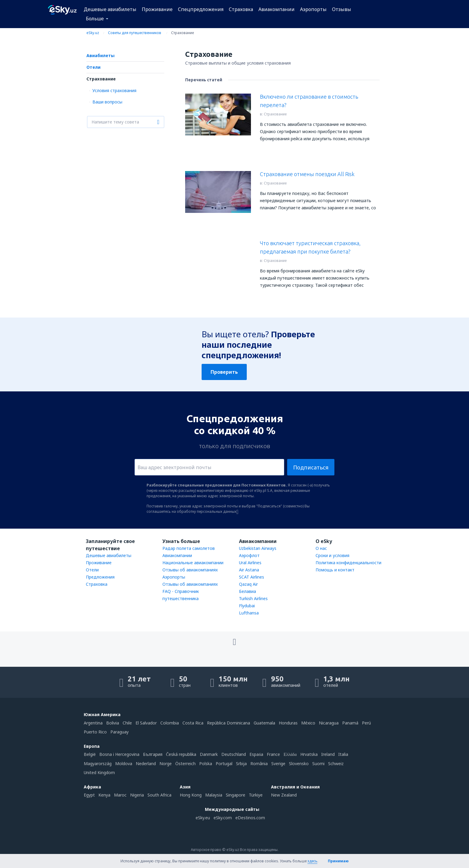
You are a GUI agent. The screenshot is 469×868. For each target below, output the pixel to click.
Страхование (101, 79)
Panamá (350, 723)
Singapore (236, 795)
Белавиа (248, 591)
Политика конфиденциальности (348, 563)
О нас (321, 548)
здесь (312, 861)
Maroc (120, 795)
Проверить (224, 372)
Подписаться (311, 467)
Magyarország (98, 763)
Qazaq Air (248, 584)
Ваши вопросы (107, 102)
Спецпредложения (201, 9)
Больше (95, 19)
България (153, 754)
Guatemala (264, 723)
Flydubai (247, 606)
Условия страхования (114, 90)
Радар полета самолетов (189, 548)
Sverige (278, 763)
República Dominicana (229, 723)
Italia (343, 754)
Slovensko (299, 763)
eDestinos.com (250, 818)
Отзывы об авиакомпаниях (190, 570)
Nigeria (137, 795)
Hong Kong (191, 795)
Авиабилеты (100, 55)
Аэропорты (313, 9)
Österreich (185, 763)
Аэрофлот (249, 555)
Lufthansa (249, 613)
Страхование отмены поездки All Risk (307, 174)
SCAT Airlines (252, 577)
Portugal (224, 763)
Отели (93, 67)
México (308, 723)
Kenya (104, 795)
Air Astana (249, 570)
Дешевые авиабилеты (110, 9)
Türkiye (256, 795)
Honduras (288, 723)
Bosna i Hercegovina (119, 754)
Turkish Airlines (253, 598)
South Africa (159, 795)
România (259, 763)
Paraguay (119, 732)
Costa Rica (193, 723)
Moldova (124, 763)
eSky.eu (203, 818)
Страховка (241, 9)
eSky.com (223, 818)
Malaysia (214, 795)
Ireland (328, 754)
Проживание (157, 9)
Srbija (241, 763)
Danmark (209, 754)
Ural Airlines (250, 563)
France (273, 754)
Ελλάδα (290, 754)
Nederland (146, 763)
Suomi (318, 763)
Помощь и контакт (335, 570)
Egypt (89, 795)
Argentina (93, 723)
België (90, 754)
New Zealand (284, 795)
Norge (166, 763)
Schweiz (336, 763)
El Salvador (146, 723)
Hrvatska (309, 754)
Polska (206, 763)
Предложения (100, 577)
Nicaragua (329, 723)
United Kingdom (99, 772)
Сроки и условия (332, 555)
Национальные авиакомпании (193, 563)
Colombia (170, 723)
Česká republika (181, 754)
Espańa (256, 754)
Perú (366, 723)
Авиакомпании (277, 9)
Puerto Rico (95, 732)
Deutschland (234, 754)
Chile (127, 723)
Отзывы (342, 9)
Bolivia (113, 723)
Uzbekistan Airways (258, 548)
